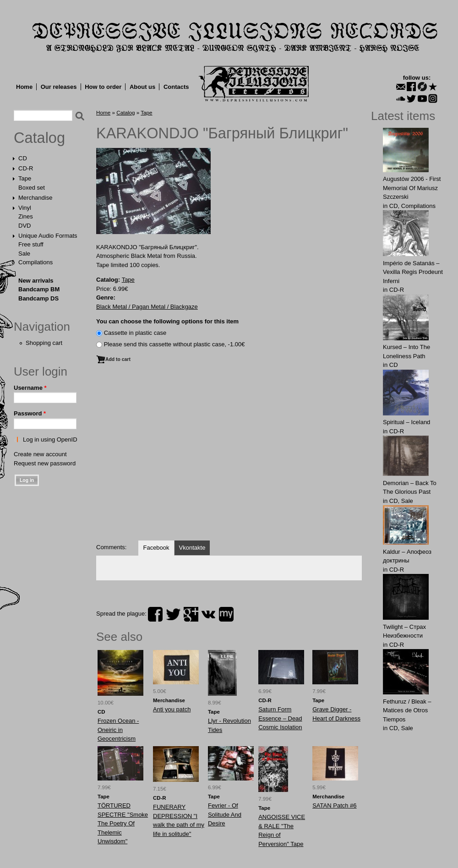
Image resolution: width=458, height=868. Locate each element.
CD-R (26, 168)
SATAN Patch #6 (334, 805)
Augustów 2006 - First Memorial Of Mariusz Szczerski (412, 188)
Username (30, 388)
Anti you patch (172, 709)
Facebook (156, 548)
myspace (226, 614)
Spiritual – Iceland (406, 422)
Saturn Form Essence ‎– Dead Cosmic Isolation (280, 718)
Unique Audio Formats (48, 236)
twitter (173, 614)
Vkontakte (192, 548)
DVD (25, 226)
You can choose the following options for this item (167, 321)
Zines (26, 216)
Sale (24, 254)
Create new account (40, 454)
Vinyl (25, 208)
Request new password (45, 463)
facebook (155, 614)
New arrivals (36, 281)
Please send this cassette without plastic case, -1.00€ (174, 344)
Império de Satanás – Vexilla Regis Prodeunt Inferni (413, 272)
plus (191, 614)
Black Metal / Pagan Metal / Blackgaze (147, 307)
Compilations (35, 262)
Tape (25, 178)
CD (23, 158)
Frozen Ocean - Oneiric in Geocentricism (118, 730)
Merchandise (35, 198)
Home (24, 87)
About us (142, 87)
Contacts (176, 87)
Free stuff (31, 244)
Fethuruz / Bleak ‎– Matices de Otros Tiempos (407, 710)
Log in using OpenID (50, 439)
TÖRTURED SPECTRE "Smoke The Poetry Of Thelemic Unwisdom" (123, 823)
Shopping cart (44, 343)
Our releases (59, 87)
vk (208, 614)
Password (30, 413)
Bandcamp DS (38, 298)
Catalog (39, 138)
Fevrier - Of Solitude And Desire (225, 814)
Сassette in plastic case (135, 333)
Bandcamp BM (39, 289)
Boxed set (32, 188)
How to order (103, 87)
